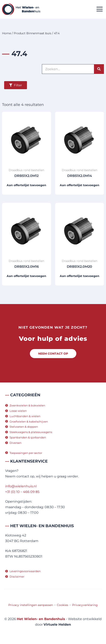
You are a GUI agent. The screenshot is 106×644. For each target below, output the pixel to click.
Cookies (63, 605)
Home (7, 33)
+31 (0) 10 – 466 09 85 (22, 492)
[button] (100, 9)
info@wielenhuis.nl (21, 486)
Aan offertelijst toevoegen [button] (26, 185)
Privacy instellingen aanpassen (31, 605)
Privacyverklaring (85, 605)
